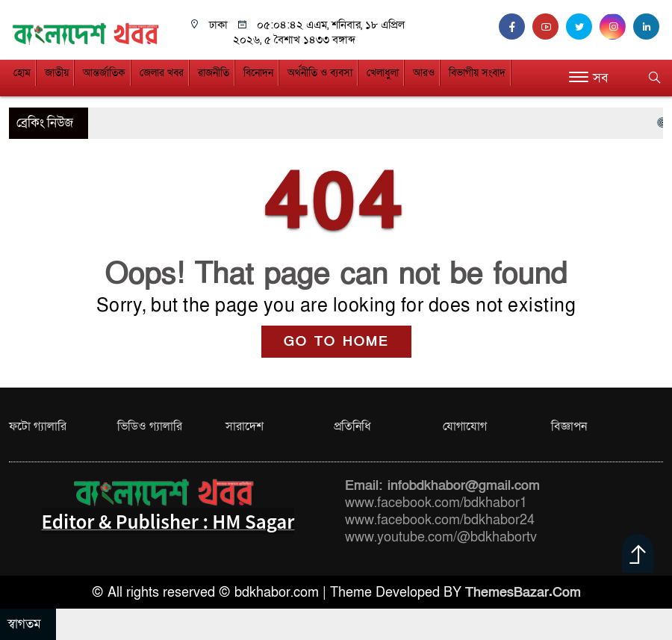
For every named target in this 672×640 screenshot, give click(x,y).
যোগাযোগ (465, 426)
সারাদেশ (245, 426)
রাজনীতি (214, 73)
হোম (22, 73)
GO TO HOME (336, 342)
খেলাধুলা (383, 73)
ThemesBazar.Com (523, 593)
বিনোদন (258, 73)
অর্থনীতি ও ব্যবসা (320, 73)
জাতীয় (57, 73)
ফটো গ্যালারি (38, 426)
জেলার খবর (162, 73)
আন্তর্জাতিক (104, 73)
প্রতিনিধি (352, 426)
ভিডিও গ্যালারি (150, 426)
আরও (424, 73)
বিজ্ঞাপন (569, 426)
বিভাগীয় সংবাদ (477, 73)
